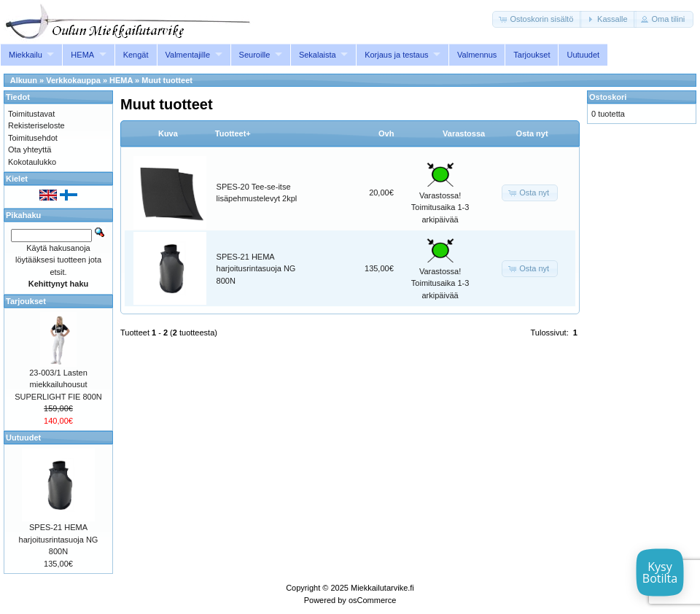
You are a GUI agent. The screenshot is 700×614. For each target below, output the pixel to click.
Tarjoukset (532, 55)
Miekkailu (26, 55)
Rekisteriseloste (36, 125)
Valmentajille (188, 55)
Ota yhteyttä (30, 149)
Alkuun (24, 80)
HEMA (82, 55)
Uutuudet (583, 55)
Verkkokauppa (73, 80)
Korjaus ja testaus (396, 55)
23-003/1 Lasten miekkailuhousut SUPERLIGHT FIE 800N (58, 385)
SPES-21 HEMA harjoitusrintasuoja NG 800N (256, 269)
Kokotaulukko (32, 162)
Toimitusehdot (33, 138)
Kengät (136, 55)
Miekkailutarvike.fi (382, 588)
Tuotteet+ (233, 133)
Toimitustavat (31, 114)
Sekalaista (318, 55)
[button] (537, 19)
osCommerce (372, 600)
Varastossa (464, 133)
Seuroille (255, 55)
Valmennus (477, 55)
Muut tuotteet (167, 80)
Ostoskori (608, 97)
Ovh (386, 133)
